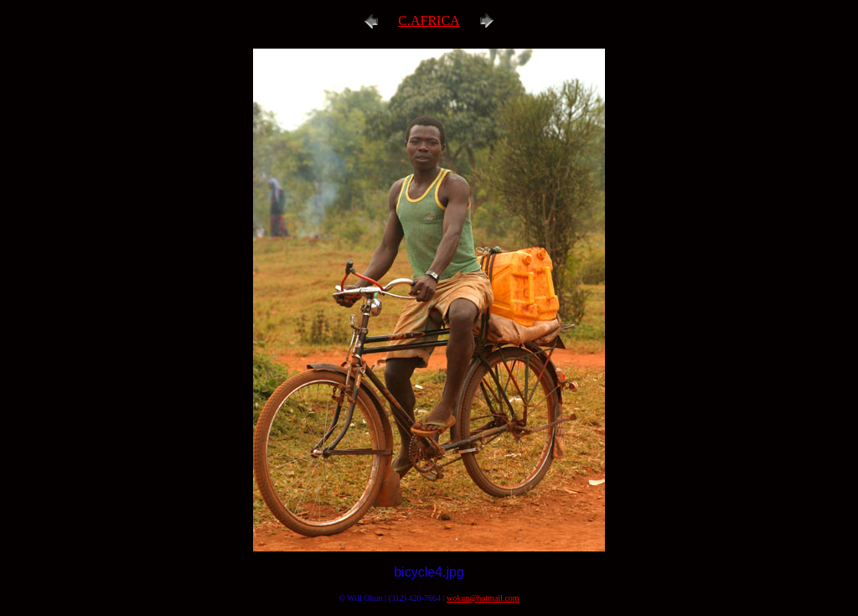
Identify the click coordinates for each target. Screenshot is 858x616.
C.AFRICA (429, 21)
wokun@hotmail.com (483, 598)
